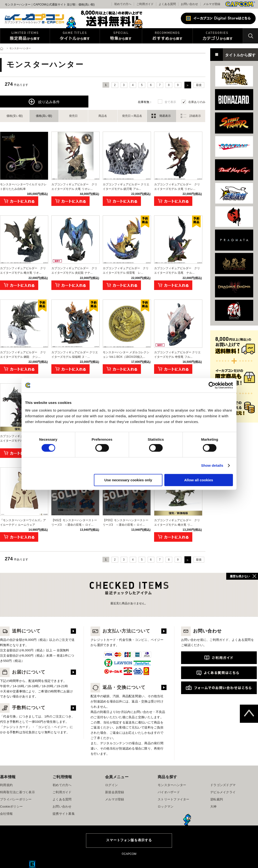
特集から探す (121, 36)
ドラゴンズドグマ (223, 785)
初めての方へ (62, 785)
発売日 (73, 116)
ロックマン (166, 806)
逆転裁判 (217, 799)
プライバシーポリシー (16, 799)
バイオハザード (169, 792)
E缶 (32, 864)
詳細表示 (195, 116)
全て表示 (170, 102)
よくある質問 (167, 4)
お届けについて (23, 672)
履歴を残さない (240, 576)
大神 (213, 806)
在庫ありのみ (197, 102)
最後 (199, 85)
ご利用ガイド (62, 792)
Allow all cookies (199, 480)
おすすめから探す (167, 36)
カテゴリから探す (218, 36)
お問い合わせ (189, 4)
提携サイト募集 (64, 814)
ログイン (111, 785)
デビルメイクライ (223, 792)
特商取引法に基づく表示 (17, 792)
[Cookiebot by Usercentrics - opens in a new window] (212, 385)
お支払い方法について (120, 631)
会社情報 (6, 814)
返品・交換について (118, 687)
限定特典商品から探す (25, 36)
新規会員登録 (115, 792)
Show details (212, 465)
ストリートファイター (174, 799)
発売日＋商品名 (132, 116)
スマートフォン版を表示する (129, 840)
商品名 (103, 116)
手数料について (23, 708)
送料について (20, 631)
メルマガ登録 (212, 4)
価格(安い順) (15, 116)
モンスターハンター (172, 785)
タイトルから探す (75, 36)
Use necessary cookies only (128, 480)
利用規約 (6, 785)
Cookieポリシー (11, 806)
